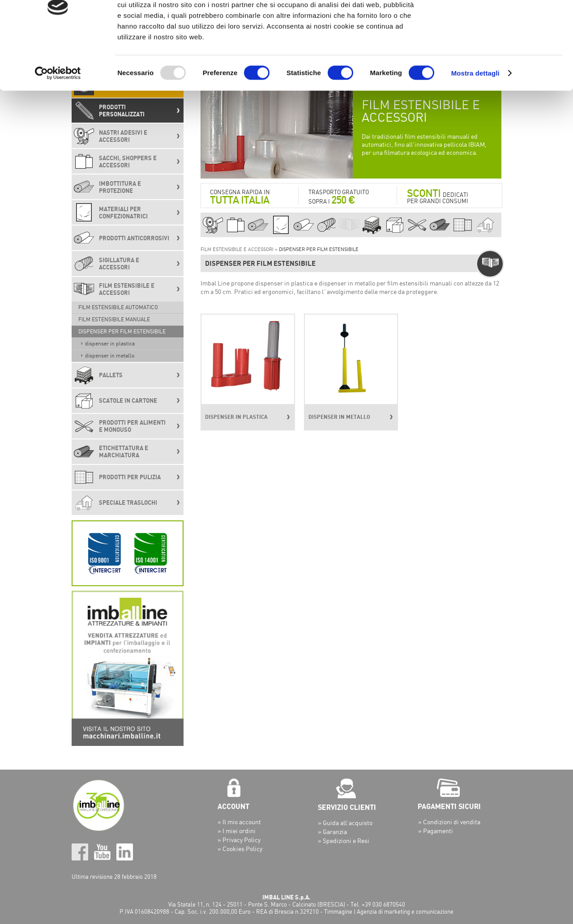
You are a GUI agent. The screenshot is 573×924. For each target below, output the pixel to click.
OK (498, 22)
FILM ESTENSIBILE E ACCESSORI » (240, 249)
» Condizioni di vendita (449, 822)
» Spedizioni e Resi (344, 841)
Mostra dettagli (475, 122)
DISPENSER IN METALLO (110, 356)
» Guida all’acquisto (345, 823)
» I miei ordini (237, 831)
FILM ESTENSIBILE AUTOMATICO (118, 307)
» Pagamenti (436, 831)
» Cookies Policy (240, 849)
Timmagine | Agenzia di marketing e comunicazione (389, 911)
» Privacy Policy (239, 840)
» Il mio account (239, 822)
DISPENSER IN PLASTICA (110, 343)
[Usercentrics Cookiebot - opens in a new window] (58, 123)
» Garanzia (332, 832)
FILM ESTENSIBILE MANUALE (114, 319)
